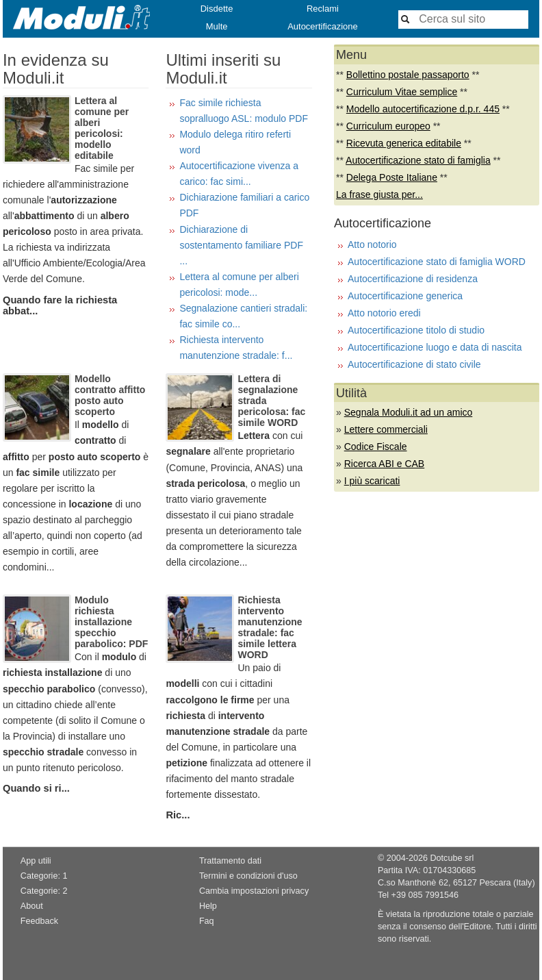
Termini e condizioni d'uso (248, 876)
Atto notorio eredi (384, 313)
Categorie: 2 (44, 891)
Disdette (217, 9)
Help (208, 906)
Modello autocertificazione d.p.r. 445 (423, 109)
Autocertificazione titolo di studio (416, 330)
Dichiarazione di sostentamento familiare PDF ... (241, 245)
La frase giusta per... (379, 194)
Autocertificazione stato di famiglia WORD (437, 262)
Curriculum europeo (388, 126)
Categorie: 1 (44, 876)
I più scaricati (372, 481)
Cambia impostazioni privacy (254, 891)
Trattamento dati (230, 861)
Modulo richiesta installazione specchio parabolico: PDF (111, 622)
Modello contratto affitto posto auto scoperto (110, 395)
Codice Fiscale (376, 447)
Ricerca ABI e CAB (385, 464)
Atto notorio (372, 244)
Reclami (323, 9)
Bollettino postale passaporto (408, 75)
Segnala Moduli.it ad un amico (409, 412)
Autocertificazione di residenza (413, 279)
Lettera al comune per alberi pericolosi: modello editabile (102, 128)
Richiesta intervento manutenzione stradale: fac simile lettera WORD (270, 627)
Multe (217, 26)
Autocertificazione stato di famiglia (418, 160)
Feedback (39, 921)
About (32, 906)
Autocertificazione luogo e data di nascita (435, 347)
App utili (36, 861)
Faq (207, 921)
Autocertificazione (323, 26)
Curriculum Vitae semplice (402, 92)
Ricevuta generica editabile (404, 143)
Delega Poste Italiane (392, 177)
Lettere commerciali (386, 429)
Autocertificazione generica (405, 296)
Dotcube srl (452, 858)
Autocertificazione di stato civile (414, 364)
